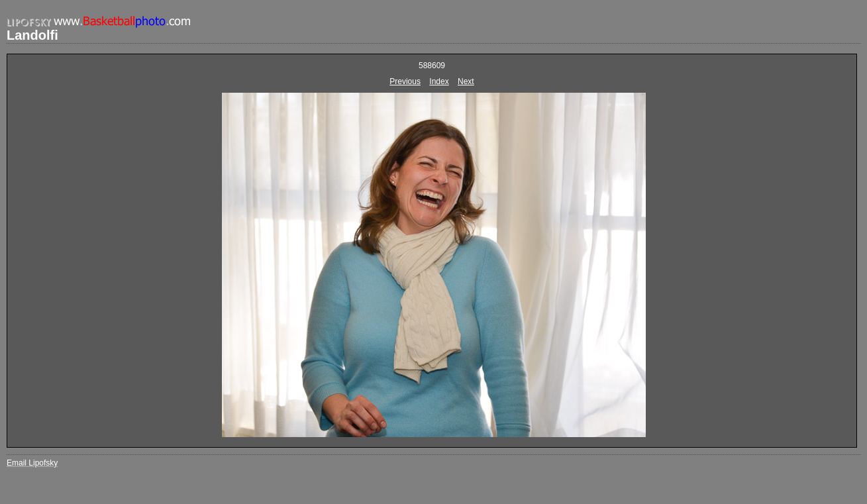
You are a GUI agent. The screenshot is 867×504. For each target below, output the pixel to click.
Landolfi (32, 35)
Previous (405, 81)
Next (466, 81)
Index (439, 81)
